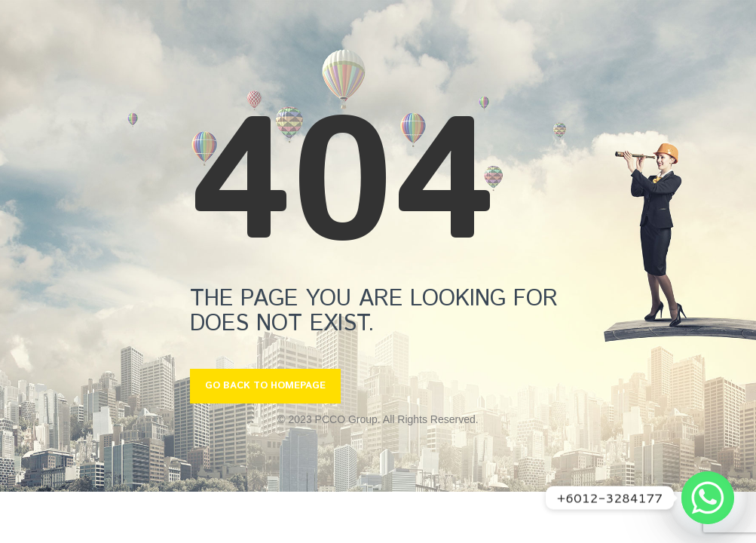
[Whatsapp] (708, 498)
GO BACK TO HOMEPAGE (265, 386)
